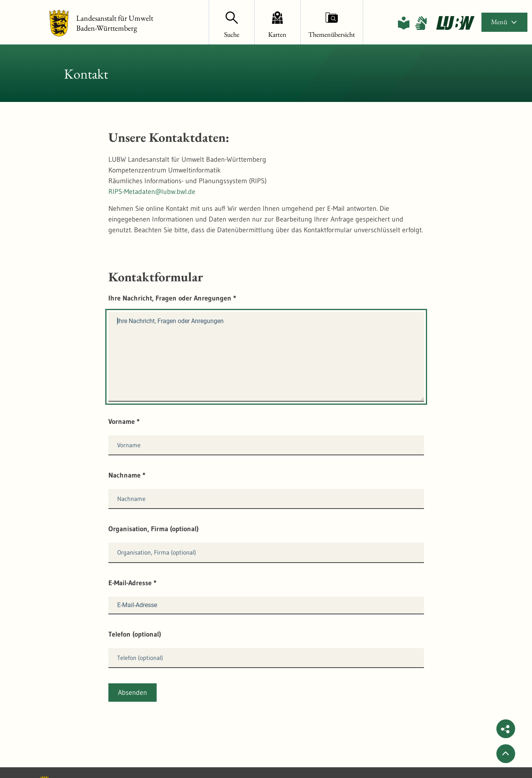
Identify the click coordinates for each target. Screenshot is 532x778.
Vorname (124, 422)
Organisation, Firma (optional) (153, 529)
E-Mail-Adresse (133, 583)
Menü (504, 22)
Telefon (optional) (135, 634)
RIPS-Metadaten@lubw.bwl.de (152, 192)
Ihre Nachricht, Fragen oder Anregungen (172, 298)
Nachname (127, 475)
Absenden (133, 693)
